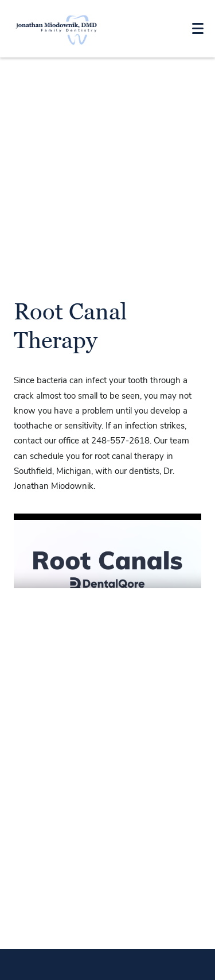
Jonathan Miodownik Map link (107, 896)
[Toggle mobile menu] (198, 28)
